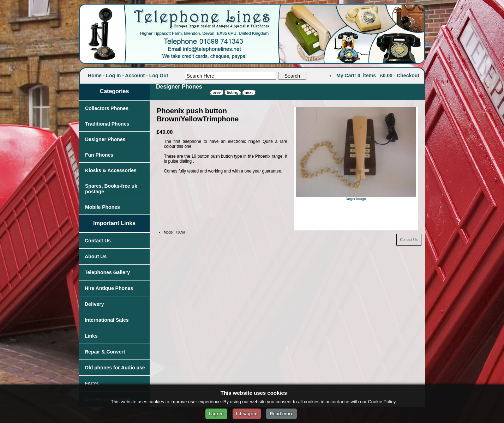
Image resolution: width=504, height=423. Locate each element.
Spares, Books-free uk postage (111, 189)
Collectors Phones (107, 108)
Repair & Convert (105, 352)
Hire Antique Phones (109, 288)
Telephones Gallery (107, 272)
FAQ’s (92, 383)
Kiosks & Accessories (111, 170)
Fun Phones (99, 155)
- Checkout (407, 75)
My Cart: (346, 75)
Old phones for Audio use (115, 368)
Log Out (159, 75)
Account (135, 75)
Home (95, 75)
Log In (113, 75)
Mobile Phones (103, 207)
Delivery (94, 304)
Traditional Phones (107, 124)
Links (91, 336)
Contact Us (98, 241)
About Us (96, 256)
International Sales (107, 320)
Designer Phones (105, 139)
